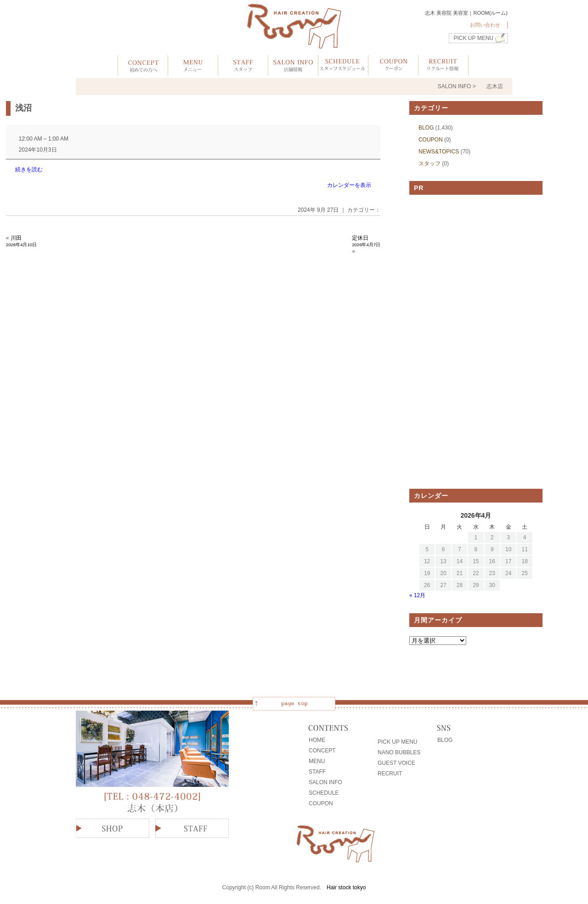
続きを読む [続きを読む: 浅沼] (29, 169)
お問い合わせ (485, 25)
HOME (317, 740)
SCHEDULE (324, 793)
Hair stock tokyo (346, 887)
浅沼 (23, 108)
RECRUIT (390, 774)
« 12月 (417, 595)
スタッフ (430, 164)
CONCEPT (322, 751)
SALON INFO (325, 782)
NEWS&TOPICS (439, 152)
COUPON (431, 140)
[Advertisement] (476, 342)
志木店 (495, 86)
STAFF (317, 772)
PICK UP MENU (474, 38)
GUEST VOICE (396, 763)
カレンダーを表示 (349, 185)
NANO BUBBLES (399, 752)
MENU (317, 761)
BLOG (426, 128)
